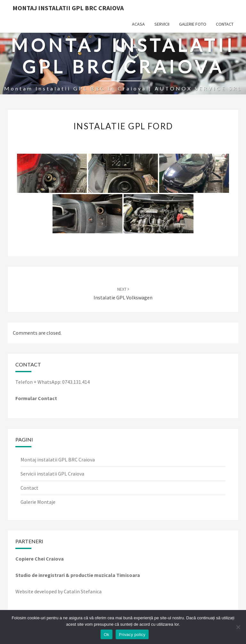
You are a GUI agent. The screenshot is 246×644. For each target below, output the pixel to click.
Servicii (162, 24)
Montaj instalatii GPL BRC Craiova (58, 459)
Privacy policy (132, 635)
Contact (225, 24)
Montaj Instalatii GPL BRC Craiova (68, 8)
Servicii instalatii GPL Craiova (52, 474)
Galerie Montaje (38, 502)
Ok (107, 635)
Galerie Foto (193, 24)
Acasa (138, 24)
